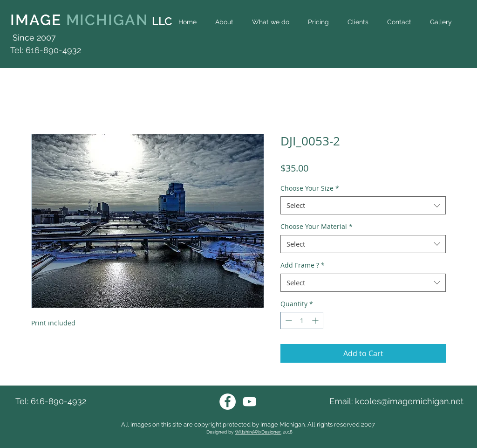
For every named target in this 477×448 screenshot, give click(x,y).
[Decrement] (288, 320)
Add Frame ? (303, 265)
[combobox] (363, 205)
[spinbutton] (302, 320)
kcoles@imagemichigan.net (409, 401)
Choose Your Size (310, 188)
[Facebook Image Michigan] (228, 402)
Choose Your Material (317, 226)
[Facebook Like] (448, 43)
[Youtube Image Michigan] (249, 402)
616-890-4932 (58, 401)
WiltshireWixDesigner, (258, 432)
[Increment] (316, 320)
